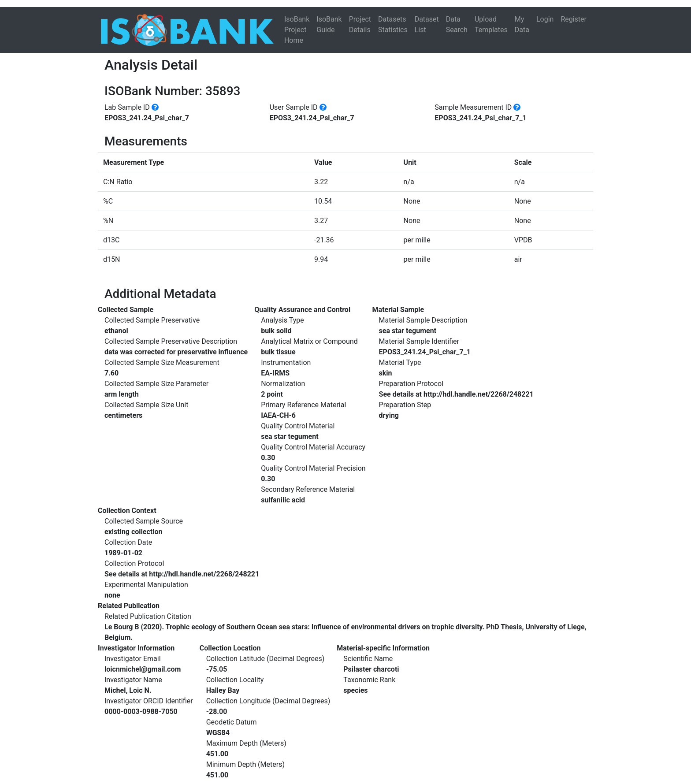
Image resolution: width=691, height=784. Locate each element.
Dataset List (427, 24)
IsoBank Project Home (297, 30)
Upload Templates (491, 24)
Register (574, 19)
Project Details (360, 24)
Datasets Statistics (393, 24)
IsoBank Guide (329, 24)
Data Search (457, 24)
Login (545, 19)
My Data (522, 24)
